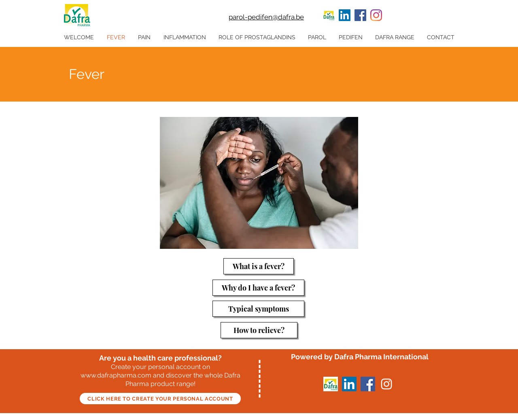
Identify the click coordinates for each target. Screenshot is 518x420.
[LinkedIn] (345, 15)
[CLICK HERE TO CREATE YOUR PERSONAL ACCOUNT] (160, 399)
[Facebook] (360, 15)
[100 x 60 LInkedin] (329, 15)
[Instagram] (376, 15)
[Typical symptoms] (258, 309)
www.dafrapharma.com (116, 375)
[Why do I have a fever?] (258, 288)
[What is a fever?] (259, 266)
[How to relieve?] (259, 330)
